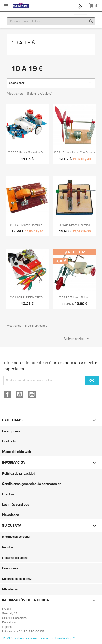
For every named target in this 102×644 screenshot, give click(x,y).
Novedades (11, 515)
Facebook (7, 394)
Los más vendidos (16, 504)
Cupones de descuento (17, 579)
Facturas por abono (15, 558)
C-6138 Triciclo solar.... (75, 298)
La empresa (11, 431)
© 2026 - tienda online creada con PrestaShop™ (39, 638)
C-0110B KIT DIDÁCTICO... (27, 298)
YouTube (20, 394)
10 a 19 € (23, 43)
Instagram (32, 394)
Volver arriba (77, 339)
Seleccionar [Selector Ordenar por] (51, 83)
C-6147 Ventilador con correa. (75, 153)
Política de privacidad (19, 473)
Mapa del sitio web (17, 452)
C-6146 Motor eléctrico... (27, 225)
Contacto (9, 441)
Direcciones (10, 568)
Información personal (16, 537)
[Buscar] (51, 21)
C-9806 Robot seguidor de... (27, 153)
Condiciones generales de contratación (32, 484)
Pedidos (7, 547)
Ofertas (8, 494)
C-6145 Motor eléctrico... (75, 225)
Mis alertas (10, 589)
